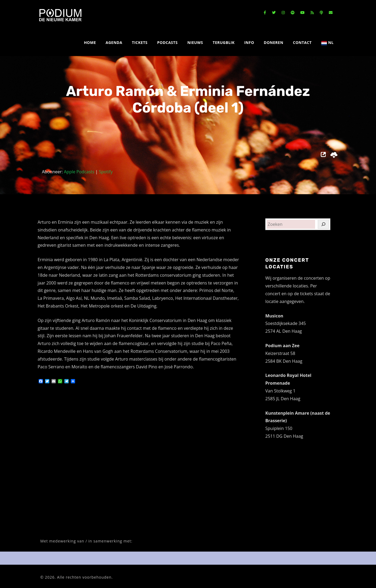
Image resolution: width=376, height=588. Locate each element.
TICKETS (140, 42)
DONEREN (274, 42)
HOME (90, 42)
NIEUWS (195, 42)
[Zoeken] (323, 224)
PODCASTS (167, 42)
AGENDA (114, 42)
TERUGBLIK (224, 42)
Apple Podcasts (79, 172)
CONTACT (302, 42)
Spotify (106, 172)
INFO (249, 42)
